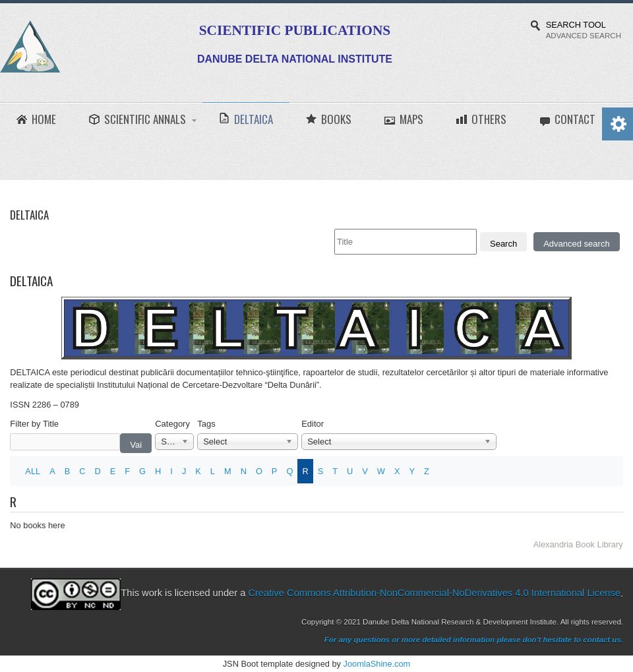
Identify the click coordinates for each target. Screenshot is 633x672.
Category (172, 424)
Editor (313, 424)
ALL (33, 471)
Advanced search (576, 244)
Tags (206, 424)
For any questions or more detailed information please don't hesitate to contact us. (474, 640)
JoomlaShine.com (377, 664)
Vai (136, 445)
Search (503, 244)
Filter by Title (34, 424)
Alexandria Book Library (578, 544)
